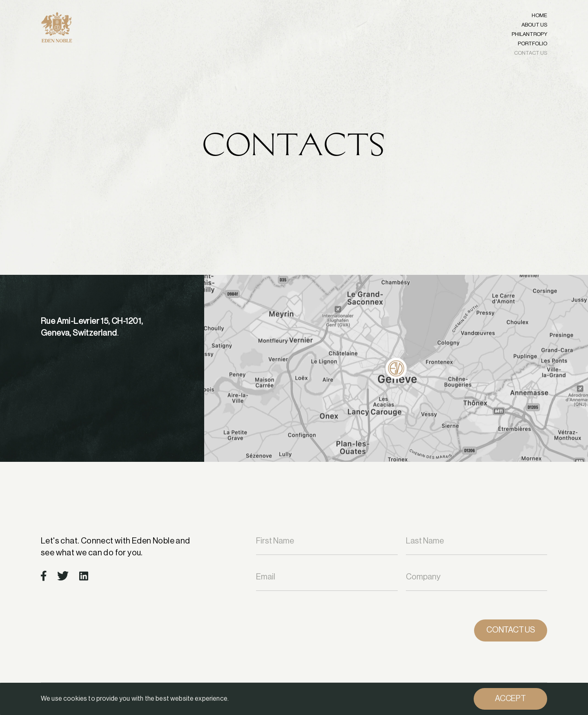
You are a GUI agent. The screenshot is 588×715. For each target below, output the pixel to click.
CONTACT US (531, 53)
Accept (510, 699)
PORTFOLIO (532, 43)
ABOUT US (534, 25)
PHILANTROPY (529, 34)
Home (539, 15)
